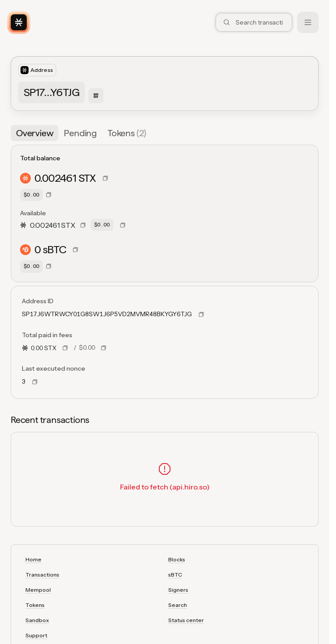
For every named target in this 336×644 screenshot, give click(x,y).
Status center (186, 620)
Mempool (38, 590)
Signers (178, 590)
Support (36, 635)
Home (33, 559)
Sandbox (37, 620)
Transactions (42, 575)
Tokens (35, 605)
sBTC (175, 575)
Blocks (177, 559)
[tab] (35, 133)
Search (178, 605)
